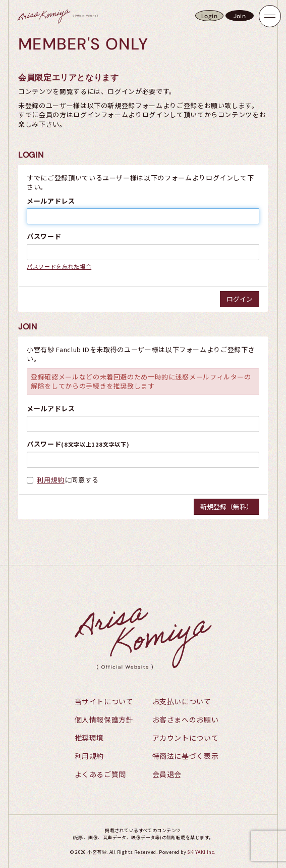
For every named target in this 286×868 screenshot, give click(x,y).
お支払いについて (182, 701)
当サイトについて (104, 701)
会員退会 (167, 774)
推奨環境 (90, 738)
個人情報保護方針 (104, 719)
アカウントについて (186, 738)
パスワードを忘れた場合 (59, 266)
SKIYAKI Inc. (201, 852)
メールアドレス (51, 201)
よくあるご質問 (101, 774)
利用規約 (51, 480)
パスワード (44, 236)
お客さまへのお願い (186, 719)
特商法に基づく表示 (186, 756)
